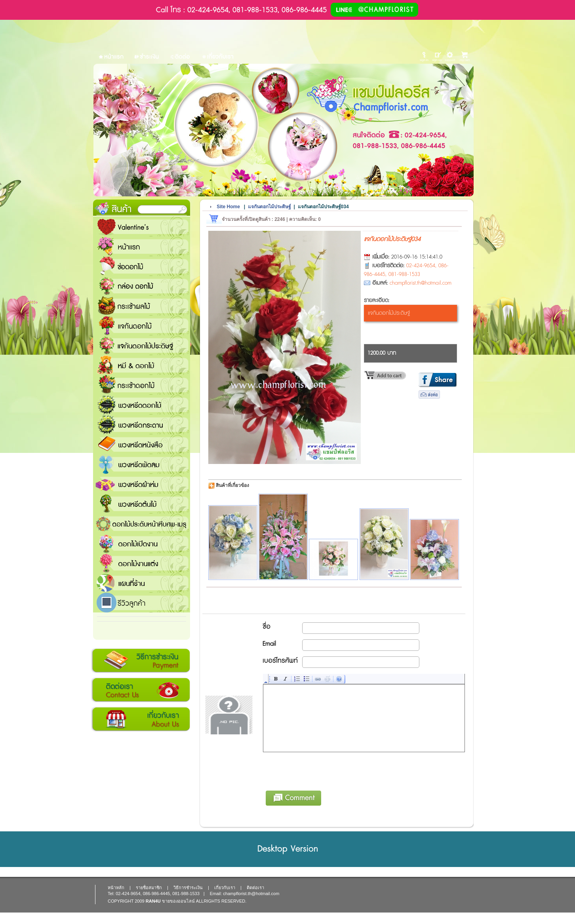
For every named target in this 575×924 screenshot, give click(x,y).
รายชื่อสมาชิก (149, 888)
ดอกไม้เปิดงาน (142, 543)
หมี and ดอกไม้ (142, 365)
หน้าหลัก (116, 888)
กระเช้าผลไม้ (142, 306)
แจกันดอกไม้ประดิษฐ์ (142, 345)
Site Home (228, 207)
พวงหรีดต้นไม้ (142, 504)
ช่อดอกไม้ (142, 266)
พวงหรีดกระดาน (142, 424)
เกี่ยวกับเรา (141, 719)
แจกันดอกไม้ (142, 325)
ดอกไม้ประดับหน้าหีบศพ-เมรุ (142, 523)
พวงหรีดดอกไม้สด (142, 405)
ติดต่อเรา (141, 690)
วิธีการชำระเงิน (141, 661)
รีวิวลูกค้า (142, 603)
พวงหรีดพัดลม (142, 464)
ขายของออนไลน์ (178, 901)
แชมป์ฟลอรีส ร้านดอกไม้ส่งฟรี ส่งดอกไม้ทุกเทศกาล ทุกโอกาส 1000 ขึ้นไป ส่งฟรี (142, 583)
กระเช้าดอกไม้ (142, 385)
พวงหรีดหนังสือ (142, 444)
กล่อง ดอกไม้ (142, 286)
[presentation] (324, 770)
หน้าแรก (142, 246)
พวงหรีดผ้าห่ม (142, 484)
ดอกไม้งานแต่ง (142, 563)
